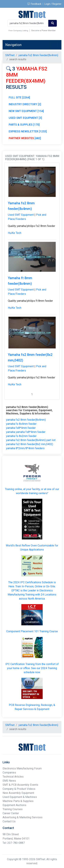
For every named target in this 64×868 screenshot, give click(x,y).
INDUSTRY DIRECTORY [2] (25, 104)
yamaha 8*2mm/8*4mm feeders (25, 448)
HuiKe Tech (15, 233)
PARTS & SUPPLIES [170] (24, 125)
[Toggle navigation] (54, 45)
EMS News (9, 781)
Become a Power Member (44, 31)
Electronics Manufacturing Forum (22, 768)
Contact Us (9, 821)
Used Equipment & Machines (20, 797)
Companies (9, 773)
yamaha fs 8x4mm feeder (21, 424)
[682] (25, 138)
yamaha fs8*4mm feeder (21, 428)
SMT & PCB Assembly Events (20, 785)
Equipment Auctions (14, 805)
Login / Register (53, 4)
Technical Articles (13, 777)
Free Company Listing (18, 31)
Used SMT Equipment (21, 215)
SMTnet (10, 55)
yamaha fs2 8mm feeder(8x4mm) (26, 420)
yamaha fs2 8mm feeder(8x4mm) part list (31, 440)
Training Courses (13, 809)
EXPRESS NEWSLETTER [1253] (28, 131)
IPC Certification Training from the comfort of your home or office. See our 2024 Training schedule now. (32, 668)
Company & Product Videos (19, 789)
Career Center (11, 813)
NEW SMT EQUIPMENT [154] (26, 111)
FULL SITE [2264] (19, 97)
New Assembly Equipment (18, 793)
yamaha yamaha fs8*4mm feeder (26, 432)
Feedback (34, 4)
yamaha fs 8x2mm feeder (21, 436)
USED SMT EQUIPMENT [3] (25, 118)
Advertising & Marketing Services (23, 817)
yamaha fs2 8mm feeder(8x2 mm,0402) (30, 444)
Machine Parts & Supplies (18, 801)
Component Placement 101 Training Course (32, 631)
